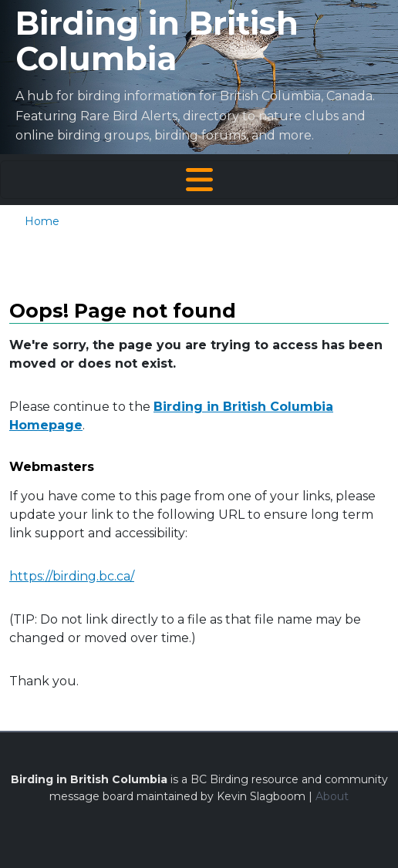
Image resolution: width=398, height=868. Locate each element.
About (332, 796)
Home (42, 221)
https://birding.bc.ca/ (72, 576)
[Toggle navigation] (199, 180)
